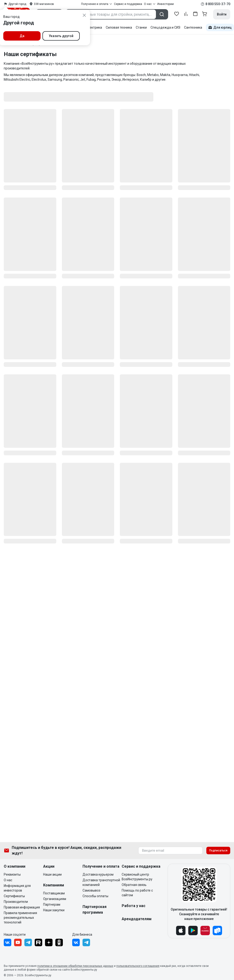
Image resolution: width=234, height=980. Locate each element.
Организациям (55, 899)
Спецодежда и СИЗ (165, 27)
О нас (8, 880)
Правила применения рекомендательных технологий (20, 918)
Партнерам (52, 904)
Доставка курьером (98, 874)
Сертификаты (14, 896)
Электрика (94, 27)
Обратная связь (134, 885)
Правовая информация (22, 907)
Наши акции (52, 874)
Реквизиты (12, 874)
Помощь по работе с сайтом (137, 893)
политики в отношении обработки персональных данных (75, 966)
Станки (141, 27)
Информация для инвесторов (17, 888)
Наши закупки (54, 910)
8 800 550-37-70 (218, 4)
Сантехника (193, 27)
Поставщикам (54, 893)
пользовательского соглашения (138, 966)
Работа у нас (134, 906)
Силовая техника (119, 27)
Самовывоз (91, 890)
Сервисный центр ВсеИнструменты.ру (137, 877)
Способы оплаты (95, 896)
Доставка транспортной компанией (101, 882)
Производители (16, 902)
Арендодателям (137, 919)
